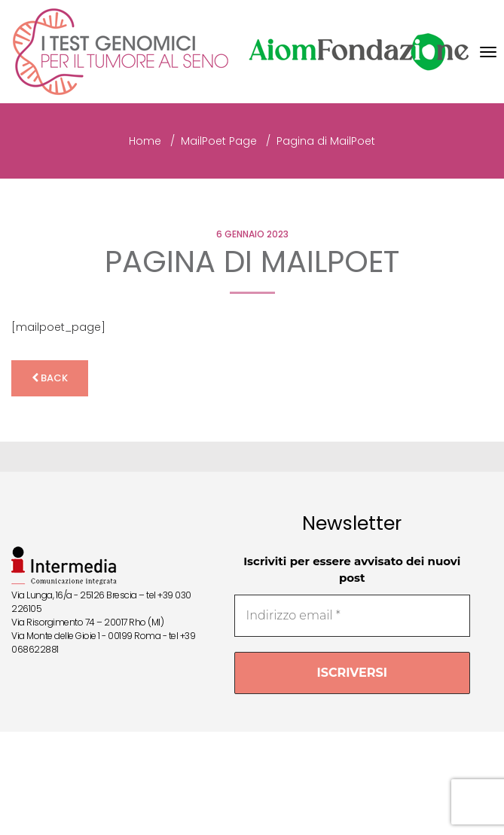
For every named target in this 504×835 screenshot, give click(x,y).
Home (145, 141)
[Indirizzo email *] (352, 616)
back (50, 378)
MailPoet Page (219, 141)
